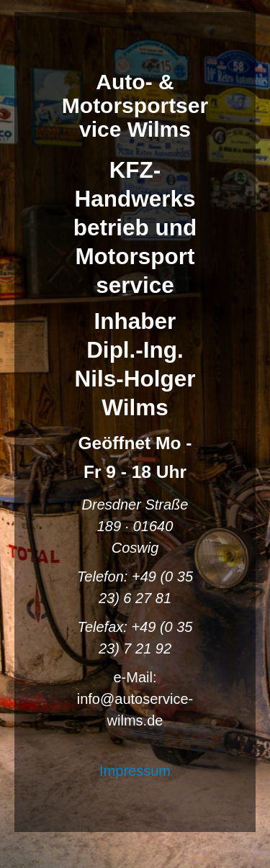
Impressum (135, 771)
